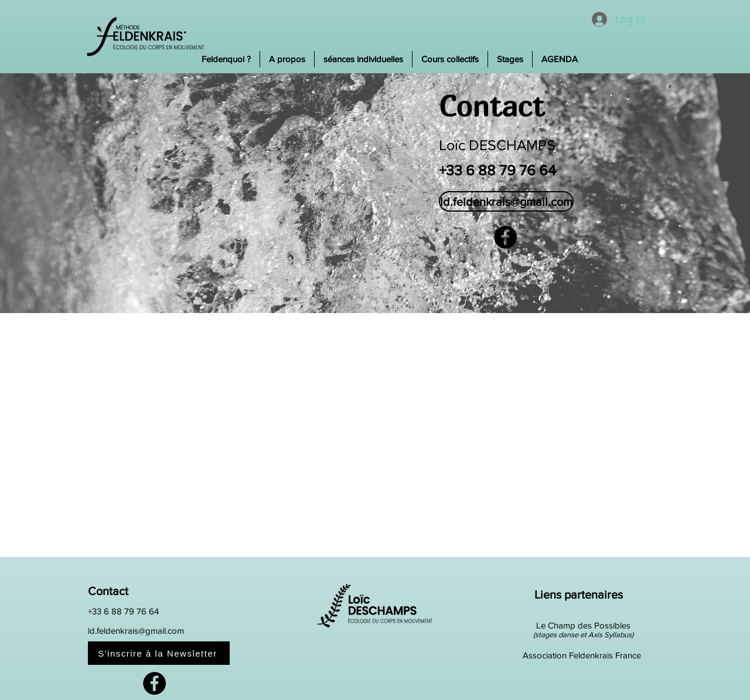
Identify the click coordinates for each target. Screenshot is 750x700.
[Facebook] (505, 237)
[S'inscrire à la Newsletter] (159, 653)
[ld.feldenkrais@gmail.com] (506, 201)
